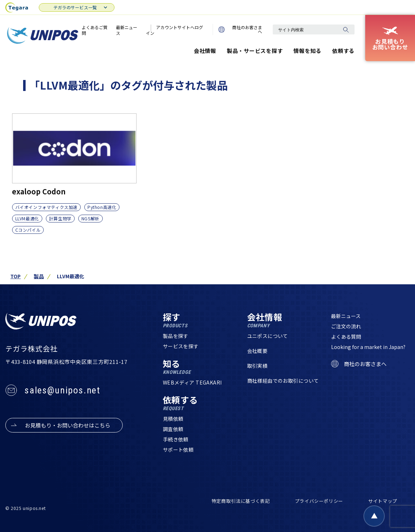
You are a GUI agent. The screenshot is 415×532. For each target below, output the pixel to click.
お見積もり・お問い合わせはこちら (68, 425)
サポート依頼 (178, 450)
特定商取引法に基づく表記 (241, 501)
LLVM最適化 (27, 218)
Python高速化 (102, 207)
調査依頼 (173, 429)
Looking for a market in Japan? (368, 347)
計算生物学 (60, 218)
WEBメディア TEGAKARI (192, 382)
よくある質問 (346, 337)
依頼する (343, 51)
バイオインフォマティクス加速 (46, 207)
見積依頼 (173, 419)
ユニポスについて (268, 336)
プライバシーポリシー (319, 501)
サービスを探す (181, 346)
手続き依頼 (176, 439)
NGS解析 (91, 218)
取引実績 (257, 366)
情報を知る (307, 51)
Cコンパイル (28, 230)
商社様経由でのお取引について (283, 381)
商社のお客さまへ (240, 29)
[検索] (346, 29)
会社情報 (205, 51)
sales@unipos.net (62, 390)
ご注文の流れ (346, 326)
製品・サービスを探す (255, 51)
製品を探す (176, 336)
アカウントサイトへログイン (174, 30)
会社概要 (257, 351)
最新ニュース (127, 30)
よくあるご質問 (95, 30)
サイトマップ (383, 501)
